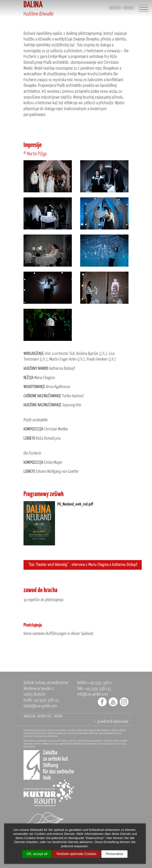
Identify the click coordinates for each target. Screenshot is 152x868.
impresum (29, 717)
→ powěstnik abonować (110, 722)
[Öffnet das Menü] (144, 8)
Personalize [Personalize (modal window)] (114, 854)
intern (58, 717)
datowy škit (45, 717)
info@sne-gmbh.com (92, 694)
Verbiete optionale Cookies (76, 854)
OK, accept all (37, 854)
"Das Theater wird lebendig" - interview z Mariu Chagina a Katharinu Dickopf (83, 565)
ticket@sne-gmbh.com (40, 706)
